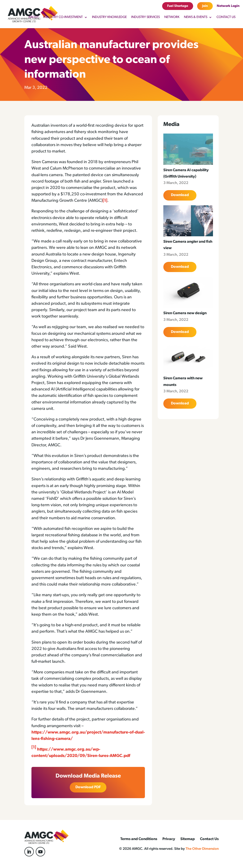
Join (205, 6)
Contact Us (226, 17)
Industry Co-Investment (63, 17)
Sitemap (188, 839)
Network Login (228, 6)
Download (180, 195)
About (34, 17)
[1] (105, 201)
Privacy (169, 839)
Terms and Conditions (139, 839)
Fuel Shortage (178, 6)
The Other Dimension (202, 849)
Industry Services (145, 17)
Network (172, 17)
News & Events (196, 17)
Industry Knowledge (109, 17)
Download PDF (88, 787)
